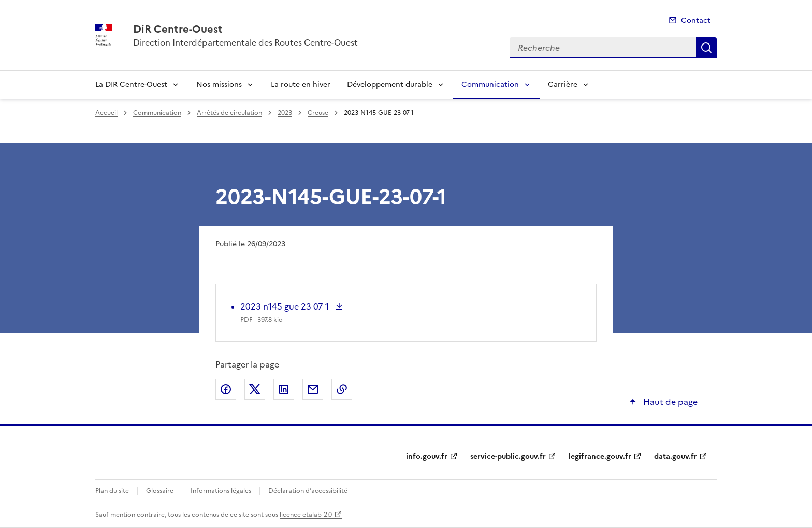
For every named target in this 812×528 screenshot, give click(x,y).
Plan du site (112, 491)
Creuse (318, 113)
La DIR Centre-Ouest (131, 85)
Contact (696, 20)
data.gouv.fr (676, 456)
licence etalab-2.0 (306, 515)
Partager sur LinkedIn (284, 389)
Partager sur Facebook (226, 389)
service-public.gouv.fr (508, 456)
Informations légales (221, 491)
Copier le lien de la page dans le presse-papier (342, 389)
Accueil (106, 113)
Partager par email (313, 389)
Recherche (706, 48)
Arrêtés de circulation (229, 113)
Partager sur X (255, 389)
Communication (490, 85)
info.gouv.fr (427, 456)
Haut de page (669, 402)
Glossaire (160, 491)
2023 (285, 113)
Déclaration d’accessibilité (308, 491)
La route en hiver (301, 85)
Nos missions (219, 85)
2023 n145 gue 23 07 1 (286, 306)
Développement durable (390, 85)
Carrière (563, 85)
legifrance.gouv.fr (600, 456)
